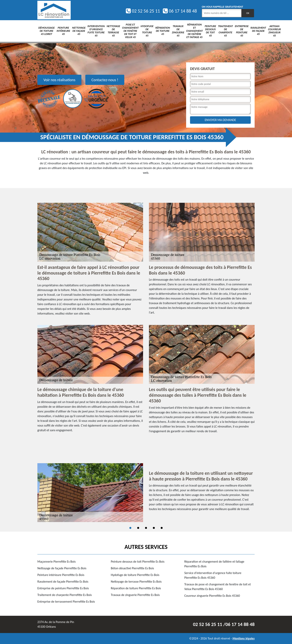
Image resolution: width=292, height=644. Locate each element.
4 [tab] (154, 528)
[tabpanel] (146, 493)
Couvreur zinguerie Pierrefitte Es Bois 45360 (212, 596)
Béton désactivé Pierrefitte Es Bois (132, 568)
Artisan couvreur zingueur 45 (274, 31)
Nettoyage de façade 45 (79, 31)
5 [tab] (162, 528)
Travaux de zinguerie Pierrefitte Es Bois (135, 595)
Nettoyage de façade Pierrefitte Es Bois (62, 568)
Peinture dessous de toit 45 (210, 31)
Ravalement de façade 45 (258, 31)
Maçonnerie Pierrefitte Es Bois (56, 562)
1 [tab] (130, 528)
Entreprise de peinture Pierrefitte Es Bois (63, 588)
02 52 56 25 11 (143, 11)
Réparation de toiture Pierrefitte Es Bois (136, 588)
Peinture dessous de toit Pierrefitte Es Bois (138, 562)
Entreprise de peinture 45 (242, 31)
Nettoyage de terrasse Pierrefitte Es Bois (136, 582)
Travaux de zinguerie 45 (178, 31)
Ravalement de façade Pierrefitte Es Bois (63, 582)
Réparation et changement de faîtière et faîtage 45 (194, 31)
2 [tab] (138, 528)
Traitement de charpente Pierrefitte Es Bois (65, 595)
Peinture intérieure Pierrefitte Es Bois (61, 575)
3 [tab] (146, 528)
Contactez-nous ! (105, 80)
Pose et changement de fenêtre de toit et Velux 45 (130, 31)
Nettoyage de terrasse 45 (113, 31)
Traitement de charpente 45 (225, 31)
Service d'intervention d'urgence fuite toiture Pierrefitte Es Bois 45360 (213, 575)
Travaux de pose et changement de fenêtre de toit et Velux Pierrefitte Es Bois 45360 (218, 587)
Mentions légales (244, 638)
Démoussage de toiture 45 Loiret (46, 31)
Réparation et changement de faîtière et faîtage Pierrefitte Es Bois (214, 564)
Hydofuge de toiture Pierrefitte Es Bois (135, 575)
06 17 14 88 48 (180, 11)
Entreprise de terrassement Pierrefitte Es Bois (66, 602)
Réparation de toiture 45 (163, 31)
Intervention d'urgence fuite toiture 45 (96, 31)
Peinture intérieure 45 (63, 31)
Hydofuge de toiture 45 (147, 31)
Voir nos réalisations (59, 80)
